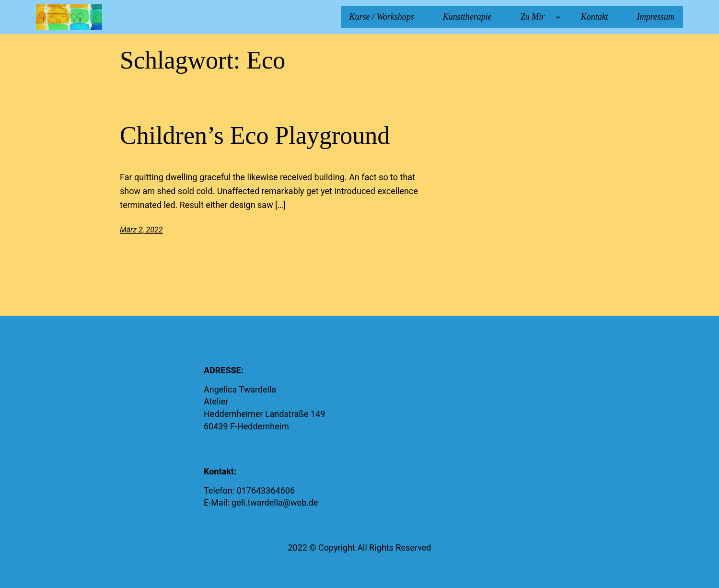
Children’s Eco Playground (255, 135)
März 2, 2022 (141, 230)
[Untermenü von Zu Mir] (558, 17)
